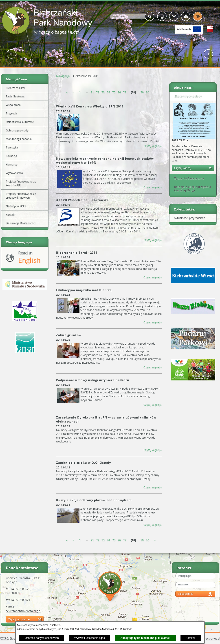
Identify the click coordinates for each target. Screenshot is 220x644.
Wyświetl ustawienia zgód (90, 638)
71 (92, 92)
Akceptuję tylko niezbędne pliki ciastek (145, 638)
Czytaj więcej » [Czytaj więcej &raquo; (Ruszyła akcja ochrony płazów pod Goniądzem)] (153, 525)
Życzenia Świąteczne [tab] (188, 178)
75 (114, 92)
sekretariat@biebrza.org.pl (23, 611)
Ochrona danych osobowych (42, 638)
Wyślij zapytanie (19, 619)
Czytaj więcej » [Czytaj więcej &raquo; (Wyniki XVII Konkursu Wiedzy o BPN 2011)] (153, 146)
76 (119, 92)
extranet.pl (213, 638)
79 (142, 92)
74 (108, 92)
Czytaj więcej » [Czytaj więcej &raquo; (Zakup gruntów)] (153, 367)
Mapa (110, 587)
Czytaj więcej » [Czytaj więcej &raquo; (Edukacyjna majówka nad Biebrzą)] (153, 322)
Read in (29, 257)
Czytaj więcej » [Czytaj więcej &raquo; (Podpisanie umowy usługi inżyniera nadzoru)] (153, 405)
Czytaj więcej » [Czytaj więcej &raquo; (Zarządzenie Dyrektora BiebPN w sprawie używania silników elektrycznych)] (153, 450)
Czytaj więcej (183, 168)
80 (147, 92)
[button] (12, 54)
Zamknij (191, 638)
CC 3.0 (4, 638)
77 (125, 92)
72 (98, 92)
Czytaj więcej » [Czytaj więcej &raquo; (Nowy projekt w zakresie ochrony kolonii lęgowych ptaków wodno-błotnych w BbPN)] (153, 187)
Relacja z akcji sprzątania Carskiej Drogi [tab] (191, 189)
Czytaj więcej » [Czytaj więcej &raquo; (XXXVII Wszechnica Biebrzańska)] (153, 240)
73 (103, 92)
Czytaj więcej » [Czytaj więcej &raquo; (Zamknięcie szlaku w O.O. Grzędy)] (153, 487)
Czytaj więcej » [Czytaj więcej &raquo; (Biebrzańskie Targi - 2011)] (153, 277)
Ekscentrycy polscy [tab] (186, 96)
